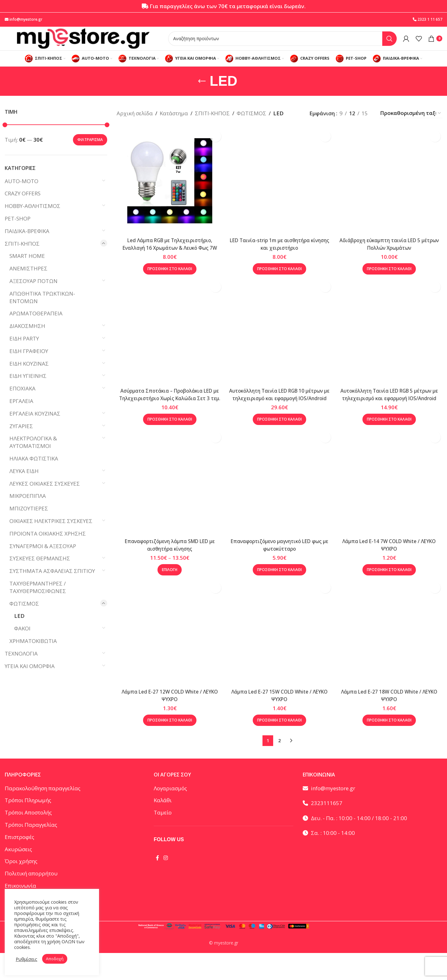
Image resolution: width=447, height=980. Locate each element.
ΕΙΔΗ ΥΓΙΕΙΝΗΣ (28, 386)
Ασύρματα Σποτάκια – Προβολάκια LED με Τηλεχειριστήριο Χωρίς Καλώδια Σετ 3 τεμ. (168, 414)
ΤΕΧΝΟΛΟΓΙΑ (21, 664)
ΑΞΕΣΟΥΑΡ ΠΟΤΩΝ (33, 291)
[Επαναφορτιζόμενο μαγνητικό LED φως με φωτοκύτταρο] (279, 693)
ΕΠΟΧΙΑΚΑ (22, 398)
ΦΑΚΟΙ (22, 638)
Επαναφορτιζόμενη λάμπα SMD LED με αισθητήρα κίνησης (168, 570)
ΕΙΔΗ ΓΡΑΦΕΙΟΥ (29, 361)
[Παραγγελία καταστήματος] (411, 123)
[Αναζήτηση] (282, 43)
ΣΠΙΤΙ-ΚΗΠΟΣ (22, 254)
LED (19, 626)
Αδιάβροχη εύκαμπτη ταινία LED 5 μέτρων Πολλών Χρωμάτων (391, 250)
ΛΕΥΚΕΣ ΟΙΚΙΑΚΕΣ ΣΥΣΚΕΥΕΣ (45, 494)
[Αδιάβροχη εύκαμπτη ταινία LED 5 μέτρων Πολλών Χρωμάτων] (391, 189)
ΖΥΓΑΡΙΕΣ (21, 436)
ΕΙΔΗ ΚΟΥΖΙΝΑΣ (29, 374)
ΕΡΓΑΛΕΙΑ (21, 411)
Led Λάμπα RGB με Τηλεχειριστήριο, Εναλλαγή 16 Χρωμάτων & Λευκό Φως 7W (168, 254)
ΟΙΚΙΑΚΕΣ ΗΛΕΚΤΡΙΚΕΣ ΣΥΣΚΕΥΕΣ (51, 531)
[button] (168, 282)
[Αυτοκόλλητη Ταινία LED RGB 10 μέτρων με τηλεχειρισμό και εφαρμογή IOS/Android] (279, 349)
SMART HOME (27, 266)
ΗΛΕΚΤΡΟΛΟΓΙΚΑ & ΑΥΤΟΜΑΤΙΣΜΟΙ (33, 452)
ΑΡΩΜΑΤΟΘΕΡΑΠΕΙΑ (36, 323)
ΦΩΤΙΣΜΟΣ (24, 613)
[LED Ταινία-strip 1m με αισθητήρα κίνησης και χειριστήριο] (279, 189)
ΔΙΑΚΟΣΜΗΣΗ (27, 336)
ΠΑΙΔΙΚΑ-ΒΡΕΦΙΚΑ (27, 241)
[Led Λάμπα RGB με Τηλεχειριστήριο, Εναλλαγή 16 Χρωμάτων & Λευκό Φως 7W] (168, 189)
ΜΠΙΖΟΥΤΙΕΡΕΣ (29, 518)
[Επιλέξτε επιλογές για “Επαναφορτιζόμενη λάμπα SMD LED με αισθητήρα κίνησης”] (168, 595)
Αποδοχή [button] (55, 959)
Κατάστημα (174, 123)
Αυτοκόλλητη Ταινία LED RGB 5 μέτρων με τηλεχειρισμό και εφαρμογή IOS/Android (391, 414)
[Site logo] (83, 43)
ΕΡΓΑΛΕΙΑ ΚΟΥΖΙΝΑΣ (35, 424)
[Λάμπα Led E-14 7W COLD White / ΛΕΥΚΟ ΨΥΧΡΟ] (391, 509)
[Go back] (202, 91)
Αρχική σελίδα (135, 123)
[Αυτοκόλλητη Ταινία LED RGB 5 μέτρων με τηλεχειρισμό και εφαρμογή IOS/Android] (391, 349)
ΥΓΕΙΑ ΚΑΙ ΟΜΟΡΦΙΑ (30, 676)
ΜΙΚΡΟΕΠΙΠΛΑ (28, 506)
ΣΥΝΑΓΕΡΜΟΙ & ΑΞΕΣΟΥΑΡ (43, 556)
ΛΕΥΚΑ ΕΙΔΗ (24, 481)
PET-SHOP (18, 229)
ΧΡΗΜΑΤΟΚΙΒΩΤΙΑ (33, 651)
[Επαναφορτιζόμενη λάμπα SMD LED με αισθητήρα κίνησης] (168, 509)
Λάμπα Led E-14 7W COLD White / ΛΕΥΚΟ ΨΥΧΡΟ (391, 570)
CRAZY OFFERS (23, 203)
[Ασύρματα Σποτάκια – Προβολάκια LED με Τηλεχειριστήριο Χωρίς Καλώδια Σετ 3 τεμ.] (168, 349)
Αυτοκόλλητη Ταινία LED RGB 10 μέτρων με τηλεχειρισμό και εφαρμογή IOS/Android (279, 414)
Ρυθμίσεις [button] (27, 959)
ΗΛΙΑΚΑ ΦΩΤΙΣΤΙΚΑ (34, 468)
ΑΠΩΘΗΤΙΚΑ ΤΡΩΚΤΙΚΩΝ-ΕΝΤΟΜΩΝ (42, 307)
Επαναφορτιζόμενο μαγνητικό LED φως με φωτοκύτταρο (279, 939)
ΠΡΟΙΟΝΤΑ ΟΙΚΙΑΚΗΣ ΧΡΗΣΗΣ (48, 544)
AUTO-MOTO (22, 191)
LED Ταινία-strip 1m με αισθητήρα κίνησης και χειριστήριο (279, 250)
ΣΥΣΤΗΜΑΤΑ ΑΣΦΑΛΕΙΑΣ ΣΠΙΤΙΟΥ (52, 581)
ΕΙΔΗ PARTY (24, 348)
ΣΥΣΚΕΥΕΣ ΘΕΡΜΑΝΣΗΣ (40, 568)
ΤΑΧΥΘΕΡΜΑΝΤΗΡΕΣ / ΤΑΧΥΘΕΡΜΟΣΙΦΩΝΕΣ (38, 597)
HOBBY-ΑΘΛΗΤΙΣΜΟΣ (33, 216)
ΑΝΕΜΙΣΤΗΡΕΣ (28, 278)
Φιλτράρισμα (90, 150)
